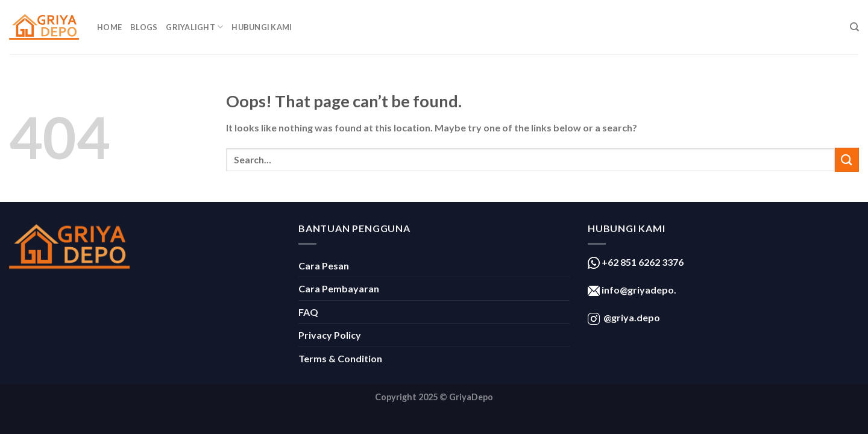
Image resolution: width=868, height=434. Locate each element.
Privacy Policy (330, 335)
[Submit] (847, 159)
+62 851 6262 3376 (642, 262)
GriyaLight (194, 27)
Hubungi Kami (262, 27)
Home (109, 27)
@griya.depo (632, 317)
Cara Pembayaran (339, 288)
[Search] (854, 27)
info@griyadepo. (638, 290)
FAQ (308, 312)
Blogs (144, 27)
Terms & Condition (340, 358)
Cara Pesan (324, 266)
